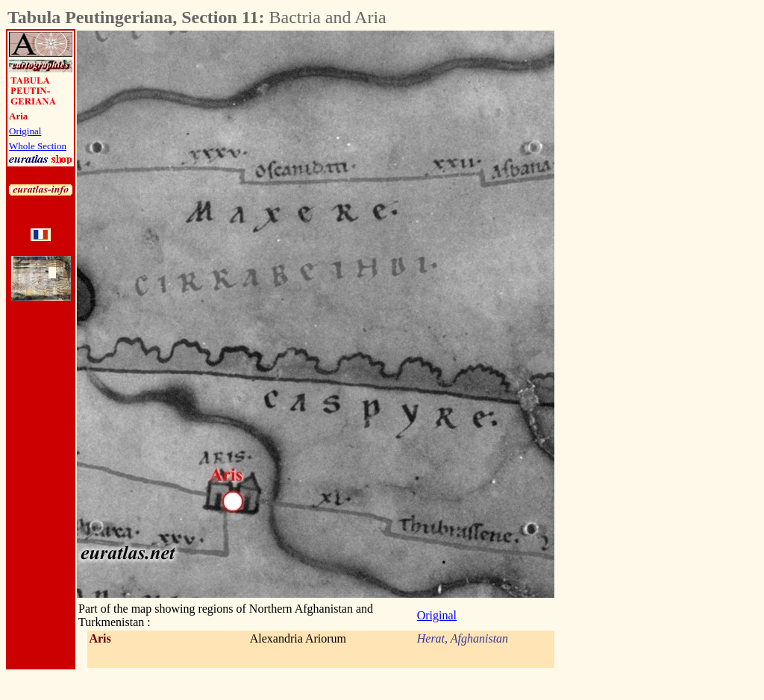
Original (25, 131)
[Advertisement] (637, 254)
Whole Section (38, 146)
